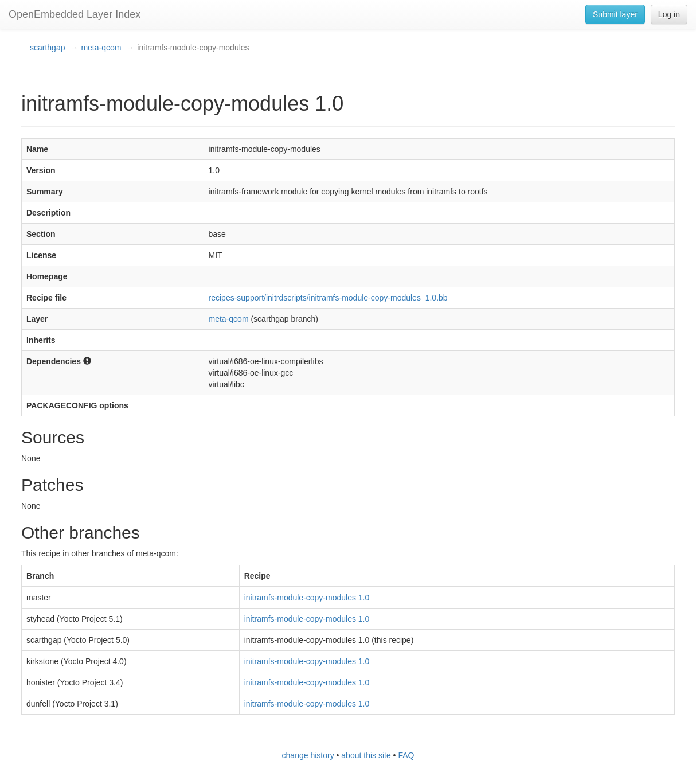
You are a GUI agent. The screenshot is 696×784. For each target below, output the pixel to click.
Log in (669, 14)
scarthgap (47, 48)
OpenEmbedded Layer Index (75, 14)
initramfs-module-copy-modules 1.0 (307, 598)
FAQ (406, 755)
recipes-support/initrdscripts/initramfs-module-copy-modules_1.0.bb (328, 298)
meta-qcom (101, 48)
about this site (366, 755)
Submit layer (615, 14)
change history (308, 755)
